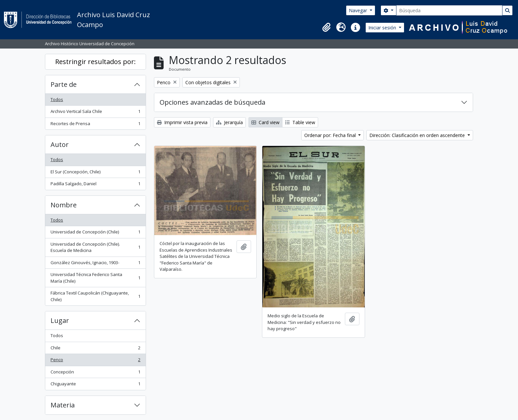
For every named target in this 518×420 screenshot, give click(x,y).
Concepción (95, 373)
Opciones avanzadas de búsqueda (212, 102)
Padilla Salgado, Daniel (95, 185)
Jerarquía (229, 122)
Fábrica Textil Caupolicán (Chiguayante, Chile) (95, 296)
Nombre (64, 205)
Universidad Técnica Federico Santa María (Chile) (95, 278)
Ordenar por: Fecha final (331, 135)
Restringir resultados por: (95, 62)
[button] (326, 27)
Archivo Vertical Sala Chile (95, 113)
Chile (95, 349)
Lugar (60, 320)
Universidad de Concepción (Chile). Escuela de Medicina (95, 247)
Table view (300, 122)
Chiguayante (95, 385)
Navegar (359, 10)
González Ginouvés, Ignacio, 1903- (95, 264)
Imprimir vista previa (182, 122)
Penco (95, 361)
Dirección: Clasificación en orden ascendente (418, 135)
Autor (60, 144)
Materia (63, 405)
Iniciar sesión (383, 28)
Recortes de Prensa (95, 125)
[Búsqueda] (449, 10)
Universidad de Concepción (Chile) (95, 233)
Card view (265, 122)
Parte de (64, 84)
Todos (57, 99)
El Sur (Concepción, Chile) (95, 173)
